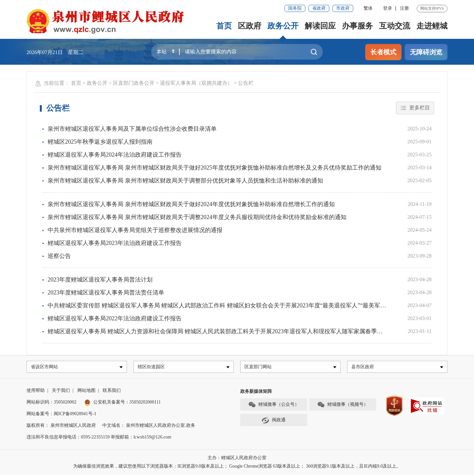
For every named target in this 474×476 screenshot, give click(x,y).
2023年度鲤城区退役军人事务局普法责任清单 (106, 293)
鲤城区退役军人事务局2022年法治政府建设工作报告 (115, 318)
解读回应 (320, 26)
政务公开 (283, 26)
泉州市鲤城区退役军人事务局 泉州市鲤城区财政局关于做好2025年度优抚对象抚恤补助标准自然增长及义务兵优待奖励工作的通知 (214, 168)
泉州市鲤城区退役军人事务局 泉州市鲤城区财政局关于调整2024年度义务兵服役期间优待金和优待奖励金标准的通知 (197, 217)
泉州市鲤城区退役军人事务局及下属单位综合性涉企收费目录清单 (132, 129)
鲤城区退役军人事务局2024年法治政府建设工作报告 (115, 155)
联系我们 (112, 392)
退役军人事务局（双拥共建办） (196, 83)
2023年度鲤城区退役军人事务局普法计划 (100, 280)
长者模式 (383, 52)
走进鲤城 (432, 26)
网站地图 (86, 392)
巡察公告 (59, 256)
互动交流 (395, 26)
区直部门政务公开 (134, 83)
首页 (224, 26)
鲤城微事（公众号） (274, 406)
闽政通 (274, 422)
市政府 (343, 8)
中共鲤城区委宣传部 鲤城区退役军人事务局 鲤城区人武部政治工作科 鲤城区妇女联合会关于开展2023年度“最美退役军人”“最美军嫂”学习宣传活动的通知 (244, 305)
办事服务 (357, 26)
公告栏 (246, 83)
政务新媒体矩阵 (256, 393)
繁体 (368, 8)
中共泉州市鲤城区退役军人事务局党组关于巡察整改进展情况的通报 (135, 230)
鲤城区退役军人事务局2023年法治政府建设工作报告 (115, 243)
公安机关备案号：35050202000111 (123, 404)
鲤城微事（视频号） (343, 406)
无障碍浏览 (426, 52)
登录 (388, 8)
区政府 (250, 26)
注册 (404, 8)
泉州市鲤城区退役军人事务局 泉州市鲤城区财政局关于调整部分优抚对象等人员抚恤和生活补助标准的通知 (185, 181)
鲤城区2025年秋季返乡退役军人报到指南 (100, 142)
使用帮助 (36, 392)
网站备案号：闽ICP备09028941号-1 (61, 415)
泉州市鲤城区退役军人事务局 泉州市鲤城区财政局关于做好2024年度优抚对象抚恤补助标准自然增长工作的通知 (191, 204)
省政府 (319, 8)
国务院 (295, 8)
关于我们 (61, 392)
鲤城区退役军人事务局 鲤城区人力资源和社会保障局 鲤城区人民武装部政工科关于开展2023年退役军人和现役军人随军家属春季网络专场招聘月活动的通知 (247, 331)
